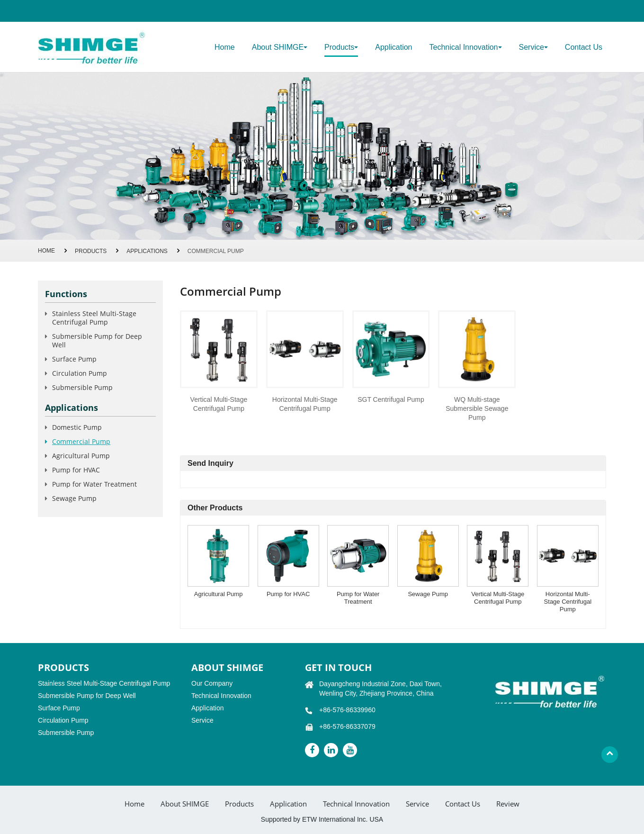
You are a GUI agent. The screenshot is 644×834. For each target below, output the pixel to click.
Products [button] (341, 47)
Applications (147, 251)
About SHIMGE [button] (280, 47)
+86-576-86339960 (347, 710)
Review (508, 804)
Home (225, 47)
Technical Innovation (221, 696)
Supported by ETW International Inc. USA (322, 819)
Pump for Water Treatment (358, 598)
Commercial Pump (81, 441)
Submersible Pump (82, 387)
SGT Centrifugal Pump (391, 399)
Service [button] (533, 47)
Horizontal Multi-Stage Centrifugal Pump (305, 404)
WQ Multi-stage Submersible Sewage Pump (477, 408)
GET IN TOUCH (338, 667)
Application (394, 47)
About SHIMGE (185, 804)
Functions (66, 294)
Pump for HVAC (288, 594)
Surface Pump (74, 359)
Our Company (212, 683)
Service (202, 720)
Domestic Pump (77, 427)
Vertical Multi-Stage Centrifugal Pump (219, 404)
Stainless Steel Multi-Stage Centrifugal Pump (94, 318)
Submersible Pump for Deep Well (97, 340)
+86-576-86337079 (347, 726)
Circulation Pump (80, 373)
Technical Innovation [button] (466, 47)
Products (91, 251)
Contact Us (584, 47)
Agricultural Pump (219, 594)
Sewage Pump (428, 594)
